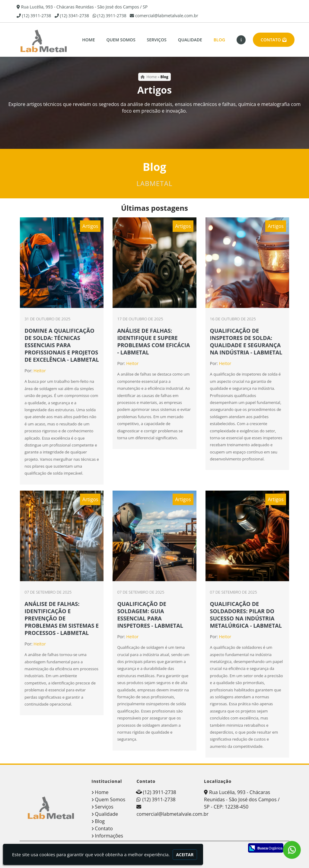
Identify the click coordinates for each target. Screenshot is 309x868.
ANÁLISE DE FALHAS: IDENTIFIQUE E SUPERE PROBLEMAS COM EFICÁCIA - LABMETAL (153, 341)
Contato (274, 40)
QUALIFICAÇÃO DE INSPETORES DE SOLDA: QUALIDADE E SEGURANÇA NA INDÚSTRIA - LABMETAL (246, 341)
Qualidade (190, 40)
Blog (219, 40)
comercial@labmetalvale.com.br (167, 16)
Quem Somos (121, 40)
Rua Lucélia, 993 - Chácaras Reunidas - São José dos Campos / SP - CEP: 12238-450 (242, 799)
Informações (109, 836)
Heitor (40, 371)
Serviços (157, 40)
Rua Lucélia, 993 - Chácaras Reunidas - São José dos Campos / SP (84, 7)
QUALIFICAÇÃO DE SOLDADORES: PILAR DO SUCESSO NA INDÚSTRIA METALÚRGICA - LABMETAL (246, 615)
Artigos (90, 226)
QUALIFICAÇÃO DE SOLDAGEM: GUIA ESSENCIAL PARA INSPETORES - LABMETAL (150, 615)
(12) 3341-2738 (75, 16)
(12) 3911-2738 (37, 16)
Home (88, 40)
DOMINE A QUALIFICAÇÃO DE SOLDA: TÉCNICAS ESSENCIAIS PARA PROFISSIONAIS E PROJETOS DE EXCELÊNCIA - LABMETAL (62, 345)
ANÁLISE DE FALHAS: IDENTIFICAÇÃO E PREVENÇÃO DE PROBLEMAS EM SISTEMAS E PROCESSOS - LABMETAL (62, 618)
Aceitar (185, 855)
